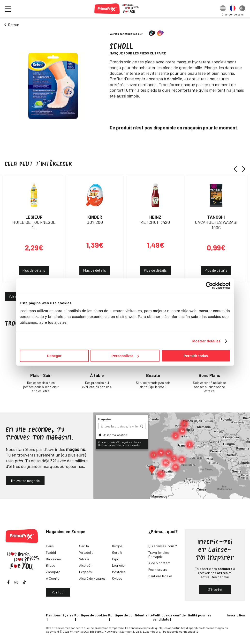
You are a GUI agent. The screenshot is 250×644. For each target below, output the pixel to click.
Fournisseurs (158, 569)
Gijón (116, 559)
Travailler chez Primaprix (159, 554)
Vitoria (84, 559)
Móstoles (119, 572)
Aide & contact (159, 563)
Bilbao (51, 565)
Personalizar (125, 356)
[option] (223, 9)
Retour (14, 25)
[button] (237, 169)
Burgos (117, 546)
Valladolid (86, 552)
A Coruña (53, 578)
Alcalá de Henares (92, 578)
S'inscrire (215, 589)
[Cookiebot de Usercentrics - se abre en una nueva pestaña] (209, 285)
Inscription (236, 615)
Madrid (51, 552)
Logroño (118, 565)
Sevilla (84, 546)
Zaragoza (53, 572)
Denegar (54, 356)
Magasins (105, 419)
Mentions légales (160, 576)
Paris (50, 546)
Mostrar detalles (206, 341)
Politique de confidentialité (130, 615)
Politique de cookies (91, 615)
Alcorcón (86, 565)
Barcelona (53, 559)
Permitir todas (196, 356)
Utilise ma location (113, 435)
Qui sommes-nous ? (163, 546)
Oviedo (117, 578)
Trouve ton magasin (25, 481)
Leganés (85, 572)
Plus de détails (34, 270)
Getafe (117, 552)
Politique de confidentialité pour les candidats (182, 617)
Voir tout (58, 592)
